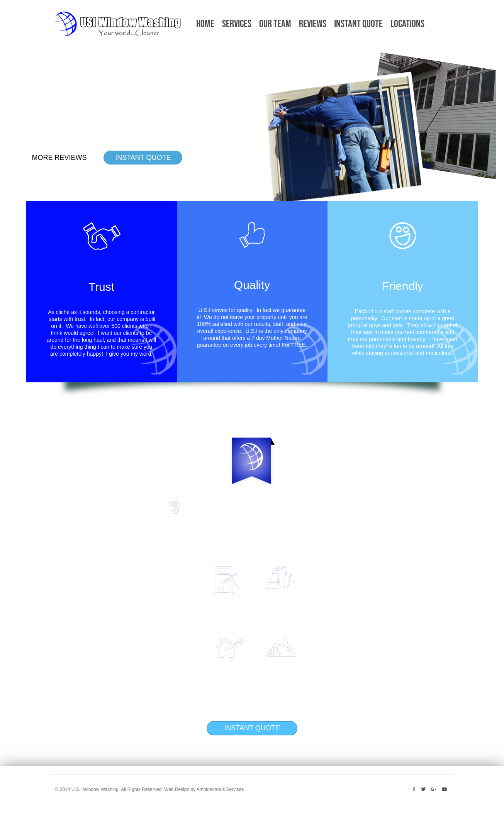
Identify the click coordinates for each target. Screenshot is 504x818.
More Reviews (59, 158)
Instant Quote (358, 24)
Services (237, 24)
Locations (407, 24)
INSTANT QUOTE (143, 158)
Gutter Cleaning (334, 571)
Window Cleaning (170, 571)
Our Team (275, 24)
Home (205, 24)
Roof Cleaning (332, 641)
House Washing (174, 641)
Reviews (313, 24)
